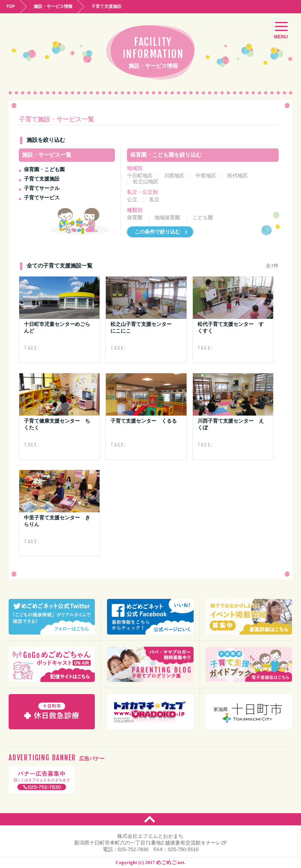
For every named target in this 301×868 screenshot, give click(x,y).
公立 (132, 200)
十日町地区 (140, 176)
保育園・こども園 (44, 169)
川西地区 (174, 176)
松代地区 (238, 176)
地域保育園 (167, 218)
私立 (154, 200)
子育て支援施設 (42, 179)
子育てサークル (42, 188)
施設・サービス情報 (53, 6)
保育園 (135, 218)
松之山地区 (146, 182)
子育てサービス (42, 198)
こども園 (203, 218)
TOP (11, 6)
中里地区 (206, 176)
